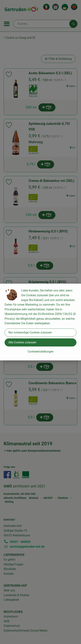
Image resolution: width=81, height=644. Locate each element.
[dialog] (40, 322)
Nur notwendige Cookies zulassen (30, 332)
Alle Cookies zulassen (22, 342)
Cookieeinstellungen (41, 352)
